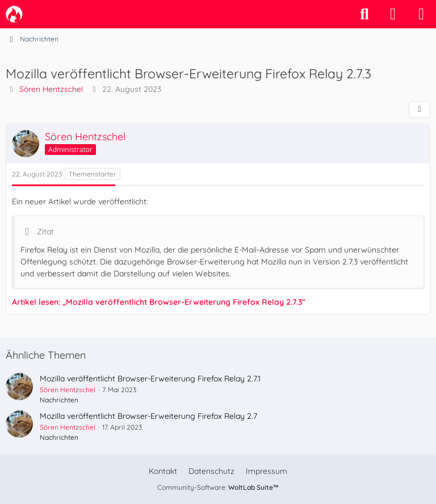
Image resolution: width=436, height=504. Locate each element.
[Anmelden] (393, 14)
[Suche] (364, 14)
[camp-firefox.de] (14, 14)
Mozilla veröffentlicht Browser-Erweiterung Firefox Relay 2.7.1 (150, 379)
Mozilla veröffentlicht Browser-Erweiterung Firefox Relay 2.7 (148, 416)
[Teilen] (420, 110)
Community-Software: (218, 487)
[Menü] (421, 14)
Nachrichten (59, 400)
